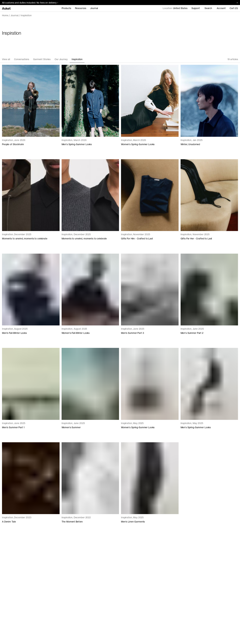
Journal (94, 8)
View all (6, 59)
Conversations (22, 59)
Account (221, 8)
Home (5, 15)
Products (66, 8)
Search (208, 8)
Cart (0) (234, 8)
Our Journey (61, 59)
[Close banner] (236, 3)
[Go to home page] (6, 8)
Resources (81, 8)
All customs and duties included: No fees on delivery (30, 3)
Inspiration (26, 15)
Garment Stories (42, 59)
